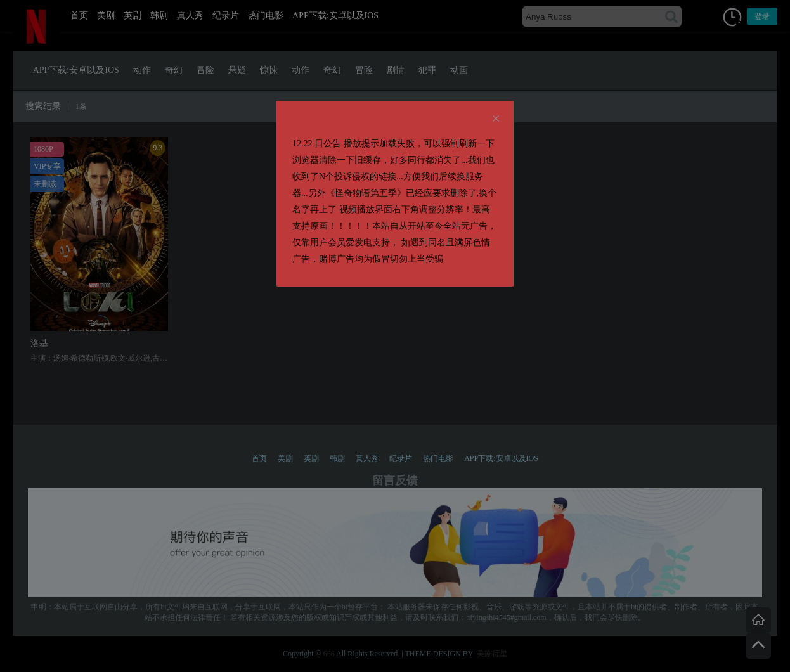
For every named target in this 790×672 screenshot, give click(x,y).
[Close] (496, 119)
